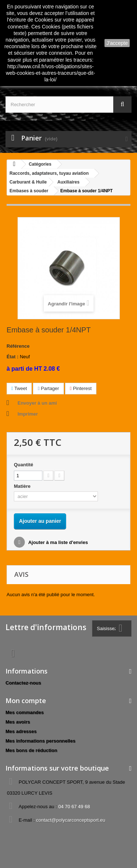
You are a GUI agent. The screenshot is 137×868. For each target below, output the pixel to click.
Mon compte (26, 701)
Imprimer (28, 414)
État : (13, 357)
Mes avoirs (18, 722)
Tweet (19, 388)
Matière (23, 486)
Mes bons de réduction (31, 750)
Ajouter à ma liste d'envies (58, 542)
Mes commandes (25, 712)
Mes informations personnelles (40, 741)
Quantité (24, 465)
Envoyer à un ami (37, 403)
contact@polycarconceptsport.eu (71, 820)
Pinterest (81, 388)
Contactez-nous (23, 683)
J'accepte (117, 43)
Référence (18, 346)
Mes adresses (21, 731)
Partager (48, 388)
